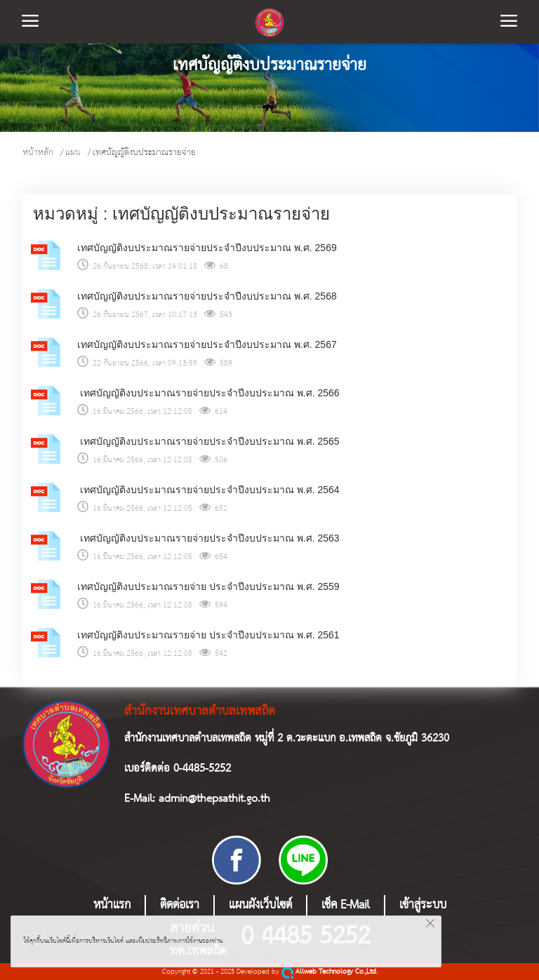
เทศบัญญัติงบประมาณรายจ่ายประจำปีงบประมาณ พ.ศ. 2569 (207, 248)
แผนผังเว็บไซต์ (260, 905)
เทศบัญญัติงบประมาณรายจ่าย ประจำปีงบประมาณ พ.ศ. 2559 (208, 586)
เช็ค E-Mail (346, 905)
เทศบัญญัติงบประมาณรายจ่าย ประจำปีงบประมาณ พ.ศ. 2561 (208, 635)
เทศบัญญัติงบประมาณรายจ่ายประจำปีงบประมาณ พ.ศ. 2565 (208, 441)
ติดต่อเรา (180, 905)
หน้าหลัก (38, 153)
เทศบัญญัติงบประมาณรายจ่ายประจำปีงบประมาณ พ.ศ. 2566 (208, 393)
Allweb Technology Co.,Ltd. (330, 972)
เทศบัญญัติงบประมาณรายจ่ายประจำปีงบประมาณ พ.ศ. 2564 (208, 490)
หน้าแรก (112, 905)
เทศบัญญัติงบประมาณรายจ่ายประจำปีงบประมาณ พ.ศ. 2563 (208, 538)
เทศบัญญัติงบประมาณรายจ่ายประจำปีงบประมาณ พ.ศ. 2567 (207, 344)
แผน (73, 153)
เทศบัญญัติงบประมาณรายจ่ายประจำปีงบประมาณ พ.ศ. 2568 (207, 296)
